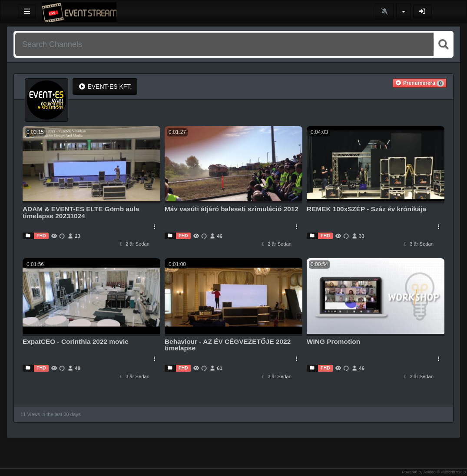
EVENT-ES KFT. (105, 87)
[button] (420, 83)
